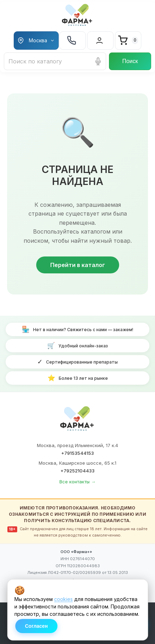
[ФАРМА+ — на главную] (78, 420)
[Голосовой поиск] (98, 61)
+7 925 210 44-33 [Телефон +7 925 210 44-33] (72, 40)
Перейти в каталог (78, 265)
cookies (63, 599)
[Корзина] (128, 41)
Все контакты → (77, 482)
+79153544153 (77, 453)
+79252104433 (77, 471)
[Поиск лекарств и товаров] (55, 61)
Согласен (36, 626)
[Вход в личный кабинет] (100, 41)
